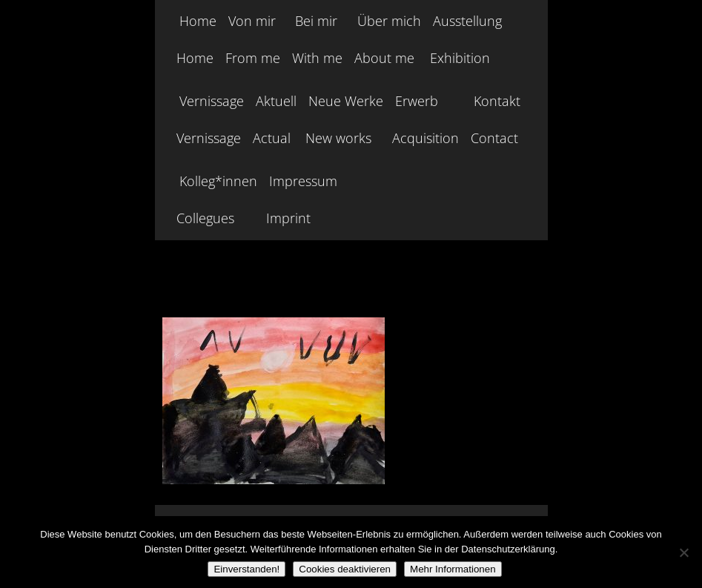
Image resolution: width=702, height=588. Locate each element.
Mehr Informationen (453, 569)
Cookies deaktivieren (345, 569)
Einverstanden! (246, 569)
